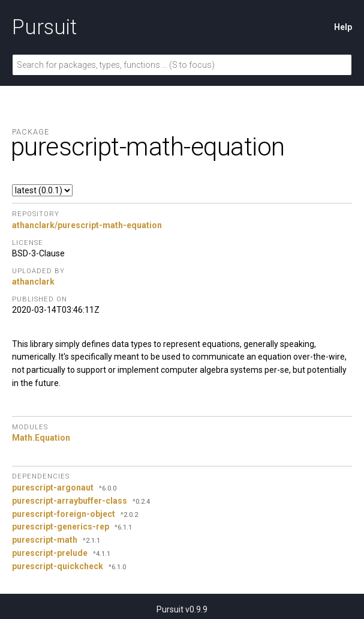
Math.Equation (41, 438)
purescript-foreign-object (64, 514)
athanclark (33, 282)
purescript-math (45, 540)
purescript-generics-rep (61, 527)
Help (343, 27)
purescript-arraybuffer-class (70, 501)
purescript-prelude (50, 553)
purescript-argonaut (53, 488)
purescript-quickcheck (58, 566)
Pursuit (44, 27)
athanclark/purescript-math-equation (87, 225)
